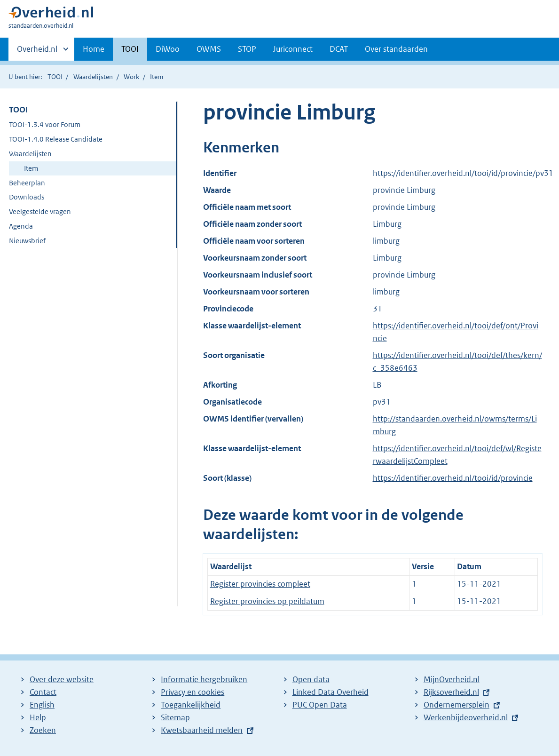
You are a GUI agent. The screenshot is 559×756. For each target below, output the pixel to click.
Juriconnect (293, 49)
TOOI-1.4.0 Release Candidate (56, 139)
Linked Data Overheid (331, 692)
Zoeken (43, 730)
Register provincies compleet (260, 584)
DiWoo (168, 49)
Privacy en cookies (193, 692)
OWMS (209, 49)
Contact (43, 692)
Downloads (27, 197)
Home (94, 49)
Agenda (21, 226)
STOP (247, 49)
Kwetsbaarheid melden (202, 730)
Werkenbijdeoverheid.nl (466, 717)
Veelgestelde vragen (40, 211)
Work (131, 77)
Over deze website (62, 679)
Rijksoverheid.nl (451, 692)
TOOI (130, 49)
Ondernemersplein (457, 705)
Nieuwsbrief (27, 241)
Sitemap (175, 717)
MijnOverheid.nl (452, 679)
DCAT (339, 49)
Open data (311, 679)
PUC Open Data (320, 705)
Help (38, 717)
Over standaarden (396, 49)
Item (31, 168)
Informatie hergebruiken (204, 679)
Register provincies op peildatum (267, 601)
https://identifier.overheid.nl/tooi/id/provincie (453, 478)
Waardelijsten (93, 77)
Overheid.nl (37, 52)
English (42, 705)
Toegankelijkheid (191, 705)
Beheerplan (27, 183)
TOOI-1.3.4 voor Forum (45, 124)
